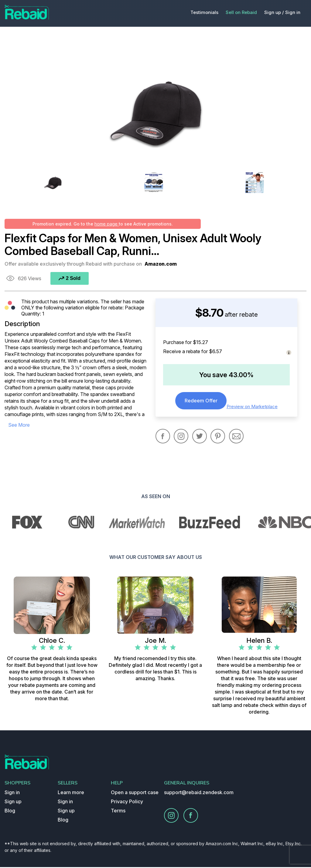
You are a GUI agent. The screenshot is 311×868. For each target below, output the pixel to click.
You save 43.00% (226, 375)
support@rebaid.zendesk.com (199, 793)
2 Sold (70, 278)
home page (107, 224)
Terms (118, 811)
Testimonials (204, 12)
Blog (10, 811)
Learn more (71, 793)
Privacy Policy (127, 802)
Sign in (293, 12)
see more (21, 425)
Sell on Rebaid (241, 12)
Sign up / (274, 12)
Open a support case (135, 793)
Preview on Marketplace (253, 406)
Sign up (13, 802)
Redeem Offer (201, 401)
